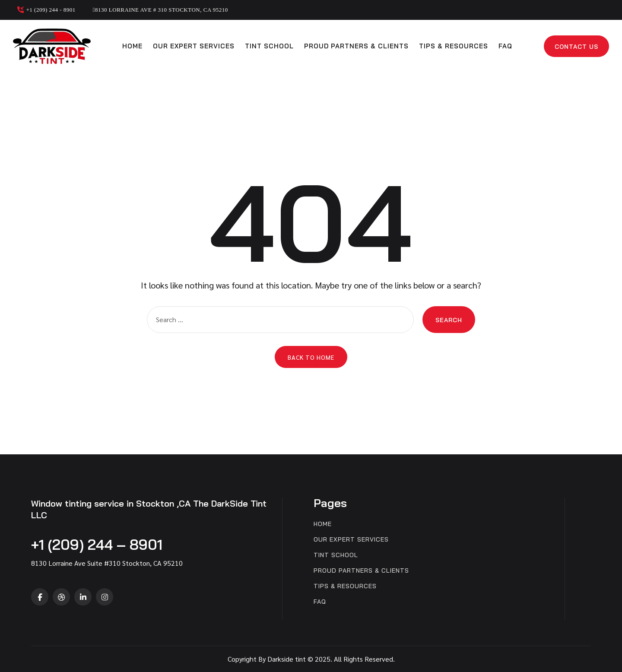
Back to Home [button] (311, 357)
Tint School (269, 46)
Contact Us (576, 47)
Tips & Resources (454, 46)
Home (132, 46)
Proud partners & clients (356, 46)
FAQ (505, 46)
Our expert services (194, 46)
